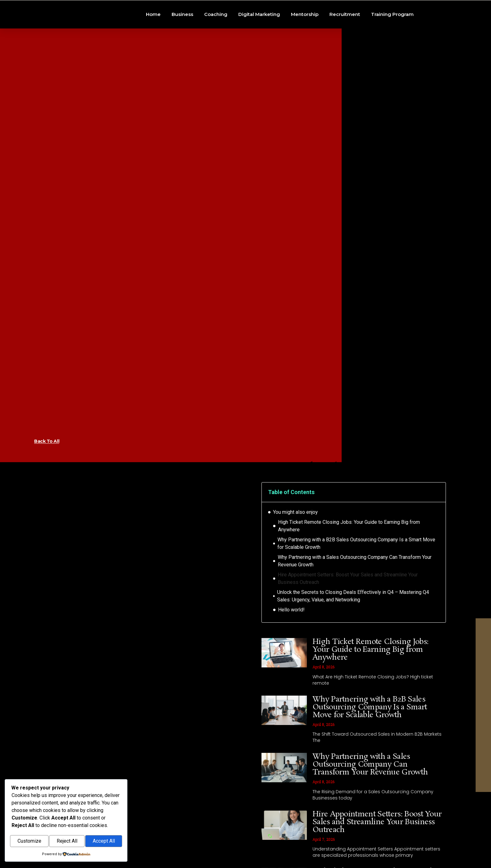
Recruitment (345, 35)
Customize (29, 842)
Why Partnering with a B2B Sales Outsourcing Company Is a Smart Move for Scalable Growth (356, 585)
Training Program (392, 35)
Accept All (104, 842)
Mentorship (305, 35)
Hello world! (291, 652)
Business (182, 35)
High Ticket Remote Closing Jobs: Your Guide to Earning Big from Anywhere (349, 568)
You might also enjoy (295, 554)
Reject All (67, 842)
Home (153, 35)
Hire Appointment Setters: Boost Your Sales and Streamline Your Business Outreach (348, 620)
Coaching (216, 35)
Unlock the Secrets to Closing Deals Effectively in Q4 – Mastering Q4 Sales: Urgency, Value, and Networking (353, 638)
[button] (437, 534)
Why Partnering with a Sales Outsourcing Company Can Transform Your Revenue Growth (355, 603)
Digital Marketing (259, 35)
